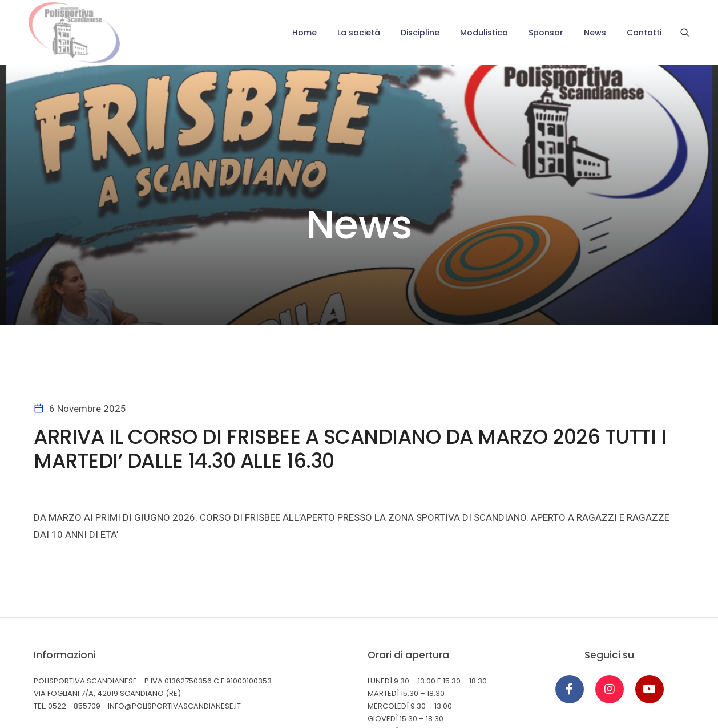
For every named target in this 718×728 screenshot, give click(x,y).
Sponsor (546, 33)
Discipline (420, 33)
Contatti (644, 33)
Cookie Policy (126, 668)
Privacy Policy (62, 668)
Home (304, 33)
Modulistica (484, 33)
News (595, 33)
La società (359, 33)
